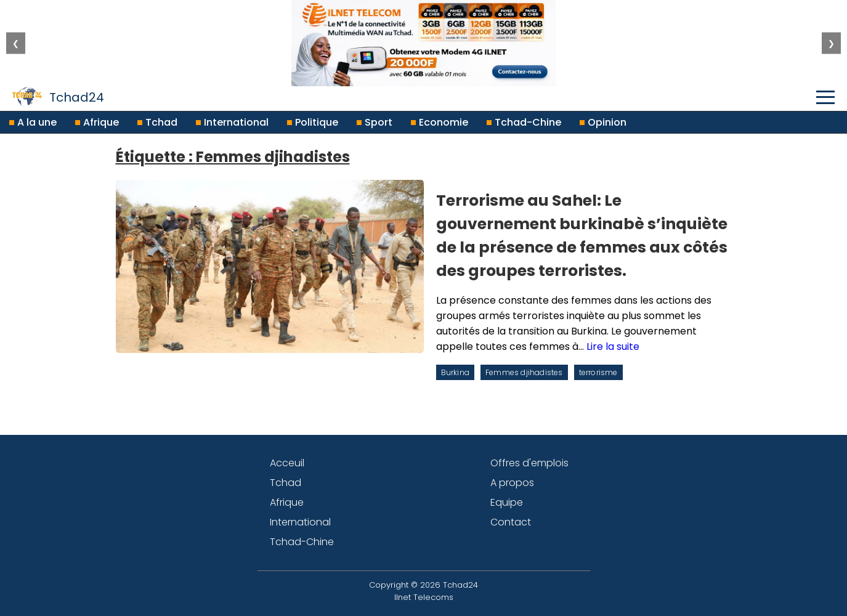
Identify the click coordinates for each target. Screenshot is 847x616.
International (232, 122)
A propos (512, 483)
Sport (375, 122)
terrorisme (598, 372)
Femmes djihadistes (524, 372)
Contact (511, 522)
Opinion (603, 122)
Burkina (455, 372)
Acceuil (287, 463)
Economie (440, 122)
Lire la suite (613, 346)
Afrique (97, 122)
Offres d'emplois (529, 463)
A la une (33, 122)
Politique (313, 122)
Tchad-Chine (524, 122)
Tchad (157, 122)
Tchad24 (58, 97)
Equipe (507, 502)
